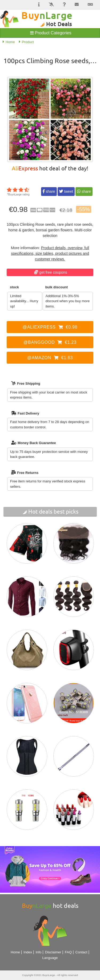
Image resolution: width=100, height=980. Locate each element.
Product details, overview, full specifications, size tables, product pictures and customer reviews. (50, 253)
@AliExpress (50, 327)
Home (15, 952)
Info (39, 952)
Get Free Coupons (53, 272)
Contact (81, 952)
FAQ (68, 952)
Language (50, 958)
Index (28, 952)
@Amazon (50, 358)
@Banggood (50, 342)
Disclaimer (53, 952)
